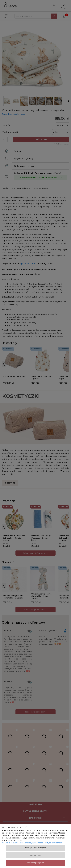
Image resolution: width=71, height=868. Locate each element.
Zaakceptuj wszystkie (35, 863)
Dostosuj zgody (35, 855)
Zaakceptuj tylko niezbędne (35, 848)
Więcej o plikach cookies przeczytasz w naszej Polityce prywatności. (33, 843)
